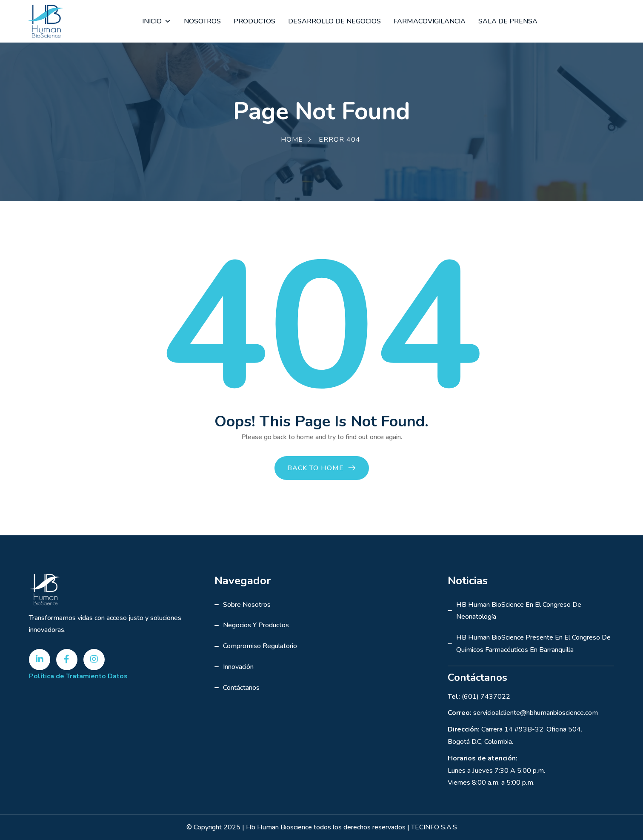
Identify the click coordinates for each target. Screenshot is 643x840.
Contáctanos (241, 688)
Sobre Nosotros (247, 605)
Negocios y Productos (256, 625)
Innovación (238, 667)
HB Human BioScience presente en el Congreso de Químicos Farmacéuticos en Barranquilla (533, 644)
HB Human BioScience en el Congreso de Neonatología (519, 611)
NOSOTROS (202, 21)
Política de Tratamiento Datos (78, 676)
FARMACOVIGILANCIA (430, 21)
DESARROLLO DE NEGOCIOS (334, 21)
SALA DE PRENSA (508, 21)
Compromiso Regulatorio (260, 646)
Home (292, 140)
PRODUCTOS (254, 21)
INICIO (157, 21)
